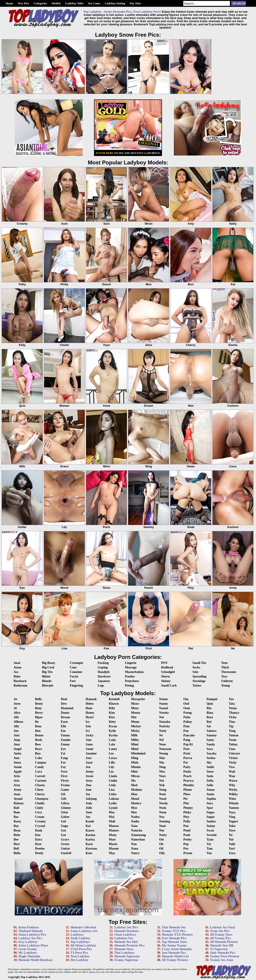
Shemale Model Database (35, 960)
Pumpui (212, 699)
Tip (231, 726)
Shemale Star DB (222, 945)
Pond (187, 830)
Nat (162, 717)
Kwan (113, 726)
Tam (210, 849)
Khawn (114, 704)
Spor (210, 808)
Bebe (17, 835)
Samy (210, 740)
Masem (114, 849)
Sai (209, 726)
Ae (15, 699)
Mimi (135, 744)
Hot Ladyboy (79, 960)
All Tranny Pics (220, 938)
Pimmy (188, 808)
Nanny (164, 704)
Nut (162, 830)
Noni (162, 794)
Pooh (187, 835)
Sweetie (212, 835)
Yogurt (233, 821)
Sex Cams (94, 3)
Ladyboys (77, 935)
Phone (187, 790)
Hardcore (104, 676)
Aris (17, 781)
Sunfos (211, 821)
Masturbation (134, 672)
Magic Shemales (29, 956)
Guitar (65, 849)
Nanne (163, 699)
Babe (17, 676)
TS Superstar (219, 949)
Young (225, 686)
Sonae (211, 790)
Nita (162, 772)
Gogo (64, 826)
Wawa (233, 781)
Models (56, 3)
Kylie (112, 731)
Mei (134, 717)
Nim (162, 758)
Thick (225, 667)
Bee (16, 839)
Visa (232, 767)
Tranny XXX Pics (174, 931)
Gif (63, 794)
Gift (63, 799)
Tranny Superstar (126, 960)
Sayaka (212, 753)
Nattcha (164, 726)
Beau (17, 830)
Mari (112, 839)
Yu (231, 835)
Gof (63, 821)
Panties (130, 676)
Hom (89, 708)
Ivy (88, 731)
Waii (232, 772)
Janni (89, 749)
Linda (113, 776)
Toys (224, 676)
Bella (17, 853)
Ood (186, 704)
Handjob (104, 672)
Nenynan (165, 749)
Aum (17, 794)
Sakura (212, 731)
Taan (210, 839)
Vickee (233, 758)
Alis (16, 717)
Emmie (66, 740)
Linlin (113, 781)
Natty (163, 731)
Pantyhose (132, 681)
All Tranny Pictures (175, 960)
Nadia (135, 821)
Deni (64, 699)
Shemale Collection (83, 927)
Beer (17, 844)
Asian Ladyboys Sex (84, 931)
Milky (135, 740)
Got (63, 835)
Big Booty (49, 663)
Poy (186, 849)
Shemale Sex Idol (126, 942)
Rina (210, 713)
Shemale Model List (175, 956)
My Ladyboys (28, 953)
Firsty (65, 781)
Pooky (187, 839)
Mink (135, 763)
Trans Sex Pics (220, 931)
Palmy (188, 722)
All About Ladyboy (83, 945)
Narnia (164, 713)
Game (65, 790)
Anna (17, 763)
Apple (18, 772)
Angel (18, 749)
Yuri (232, 849)
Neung (163, 753)
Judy (89, 803)
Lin (111, 772)
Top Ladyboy (29, 977)
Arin (17, 776)
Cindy (39, 808)
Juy (88, 817)
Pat (186, 763)
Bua (38, 753)
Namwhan (138, 839)
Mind (135, 749)
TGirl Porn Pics (81, 949)
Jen (88, 767)
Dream (65, 717)
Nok (162, 785)
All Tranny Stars (221, 935)
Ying (232, 817)
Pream (188, 853)
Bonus (39, 735)
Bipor (39, 717)
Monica (136, 803)
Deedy (39, 853)
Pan (186, 731)
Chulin (40, 803)
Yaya (232, 812)
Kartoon (91, 849)
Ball (16, 808)
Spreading (199, 676)
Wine (232, 799)
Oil (161, 849)
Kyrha (113, 735)
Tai (209, 844)
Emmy (65, 744)
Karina (91, 835)
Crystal (40, 826)
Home (9, 3)
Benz (39, 708)
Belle (39, 699)
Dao (38, 835)
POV (164, 663)
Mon (134, 794)
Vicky (233, 763)
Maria (113, 844)
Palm (187, 717)
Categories (40, 3)
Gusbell (66, 853)
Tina (232, 722)
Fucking (103, 663)
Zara (232, 853)
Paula (187, 772)
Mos (134, 812)
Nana (135, 849)
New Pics (23, 3)
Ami (17, 735)
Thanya (234, 713)
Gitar (64, 812)
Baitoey (19, 803)
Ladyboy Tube (74, 3)
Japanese (104, 681)
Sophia (211, 799)
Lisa (112, 790)
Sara (210, 749)
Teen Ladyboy (80, 956)
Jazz (89, 758)
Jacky (90, 735)
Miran (135, 776)
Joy (88, 794)
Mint (134, 772)
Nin (162, 763)
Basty (17, 821)
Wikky (233, 794)
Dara (39, 839)
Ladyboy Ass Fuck (222, 927)
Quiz (210, 704)
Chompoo (42, 799)
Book (39, 740)
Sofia (210, 781)
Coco (39, 812)
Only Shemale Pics (223, 953)
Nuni (162, 826)
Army (18, 790)
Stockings (199, 681)
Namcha (137, 830)
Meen (135, 708)
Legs (101, 686)
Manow (114, 830)
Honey (90, 713)
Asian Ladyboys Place (33, 945)
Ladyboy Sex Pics (30, 938)
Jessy (89, 781)
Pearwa (188, 781)
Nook (163, 808)
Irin (88, 726)
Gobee (65, 817)
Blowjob (48, 686)
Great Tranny (28, 949)
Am (16, 731)
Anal (17, 663)
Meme (135, 722)
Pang (187, 740)
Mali (112, 821)
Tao (231, 699)
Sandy (211, 744)
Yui (231, 839)
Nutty (163, 835)
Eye (63, 749)
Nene (162, 744)
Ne (161, 735)
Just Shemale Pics (174, 953)
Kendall (114, 699)
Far (63, 763)
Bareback (20, 681)
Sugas (211, 812)
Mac (112, 812)
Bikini (46, 676)
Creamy (41, 821)
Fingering (76, 686)
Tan (209, 853)
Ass (16, 672)
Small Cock (169, 686)
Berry (39, 713)
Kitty (112, 722)
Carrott (40, 776)
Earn (64, 722)
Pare (186, 749)
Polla (187, 821)
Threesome (229, 672)
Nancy (135, 853)
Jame (89, 744)
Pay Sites (135, 3)
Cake (39, 758)
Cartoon (41, 781)
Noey (162, 776)
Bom (38, 726)
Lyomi (113, 808)
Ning (162, 767)
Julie (89, 808)
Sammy (212, 735)
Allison (18, 722)
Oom (187, 708)
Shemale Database (127, 931)
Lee (111, 753)
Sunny (211, 826)
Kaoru (90, 830)
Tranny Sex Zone (222, 960)
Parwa (188, 758)
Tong (232, 731)
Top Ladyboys (80, 942)
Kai (88, 826)
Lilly (112, 763)
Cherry (40, 794)
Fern (64, 772)
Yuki (232, 844)
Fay (63, 767)
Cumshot (76, 672)
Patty (187, 767)
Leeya (113, 758)
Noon (163, 812)
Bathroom (20, 686)
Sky (209, 763)
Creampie (76, 663)
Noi (161, 781)
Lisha (112, 794)
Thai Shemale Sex (174, 927)
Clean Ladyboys (125, 935)
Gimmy (66, 808)
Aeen (17, 704)
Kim (112, 713)
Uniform (227, 681)
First (64, 776)
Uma (232, 749)
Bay (16, 826)
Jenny (90, 772)
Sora (210, 803)
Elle (63, 726)
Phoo (187, 794)
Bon (38, 731)
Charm (40, 785)
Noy (162, 817)
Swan (210, 830)
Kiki (112, 708)
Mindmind (138, 753)
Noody (163, 803)
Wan (232, 776)
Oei (161, 839)
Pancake (189, 735)
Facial (74, 676)
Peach (187, 776)
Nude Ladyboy (80, 938)
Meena (135, 713)
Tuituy (233, 744)
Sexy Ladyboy (28, 942)
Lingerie (131, 663)
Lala (112, 744)
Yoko (232, 826)
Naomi (164, 708)
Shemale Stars (124, 949)
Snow (210, 772)
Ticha (233, 717)
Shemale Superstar (127, 956)
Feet (73, 681)
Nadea (135, 817)
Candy (40, 767)
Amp (17, 740)
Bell (16, 849)
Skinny (166, 681)
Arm (17, 785)
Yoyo (232, 830)
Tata (232, 704)
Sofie (210, 785)
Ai (15, 708)
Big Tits (47, 672)
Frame (65, 785)
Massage (131, 667)
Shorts (165, 676)
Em (63, 731)
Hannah (91, 699)
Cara (39, 772)
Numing (164, 821)
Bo (37, 722)
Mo (133, 781)
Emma (65, 735)
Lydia (113, 803)
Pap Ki (188, 744)
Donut (65, 713)
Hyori (90, 717)
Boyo (39, 749)
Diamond (67, 708)
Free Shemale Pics (174, 938)
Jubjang (91, 799)
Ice (88, 722)
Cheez (39, 790)
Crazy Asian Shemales (177, 949)
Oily (162, 853)
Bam (17, 812)
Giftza (65, 803)
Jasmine (91, 753)
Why (232, 785)
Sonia (210, 794)
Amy (17, 744)
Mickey (136, 726)
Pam (186, 726)
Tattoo (197, 686)
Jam (89, 740)
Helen (90, 704)
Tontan (234, 735)
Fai (63, 753)
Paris (187, 753)
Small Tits (199, 663)
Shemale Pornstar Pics (129, 945)
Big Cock (48, 667)
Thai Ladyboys (124, 953)
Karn (89, 844)
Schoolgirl (168, 672)
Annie (18, 767)
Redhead (167, 667)
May (112, 853)
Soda (210, 776)
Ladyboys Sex (124, 938)
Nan (134, 844)
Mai (111, 817)
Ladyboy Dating (115, 3)
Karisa (90, 839)
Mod (134, 785)
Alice (17, 713)
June (89, 812)
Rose (210, 717)
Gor (63, 830)
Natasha (165, 722)
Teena (233, 708)
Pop (186, 844)
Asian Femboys (28, 927)
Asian (17, 667)
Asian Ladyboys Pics (32, 935)
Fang (64, 758)
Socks (196, 667)
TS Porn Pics (79, 953)
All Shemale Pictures (224, 942)
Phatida (189, 785)
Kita (112, 717)
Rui (209, 722)
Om (186, 699)
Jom (89, 790)
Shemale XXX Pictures (177, 935)
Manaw (114, 826)
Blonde (47, 681)
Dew (64, 704)
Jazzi (89, 763)
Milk (134, 735)
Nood (163, 799)
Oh (161, 844)
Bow (38, 744)
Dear (39, 844)
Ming (135, 758)
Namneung (138, 835)
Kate (89, 853)
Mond (135, 799)
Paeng (187, 713)
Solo (196, 672)
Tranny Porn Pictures (225, 956)
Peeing (129, 686)
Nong (163, 790)
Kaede (90, 821)
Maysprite (138, 699)
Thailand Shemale (31, 931)
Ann (17, 758)
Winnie (234, 803)
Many (113, 835)
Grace (65, 839)
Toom (233, 740)
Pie (185, 799)
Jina (89, 785)
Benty (39, 704)
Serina (211, 758)
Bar (16, 817)
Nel (161, 740)
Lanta (113, 749)
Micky (135, 731)
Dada (39, 830)
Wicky (233, 790)
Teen (224, 663)
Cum (73, 667)
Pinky (187, 812)
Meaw (135, 704)
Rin (209, 708)
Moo (134, 808)
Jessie (89, 776)
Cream (40, 817)
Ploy (186, 817)
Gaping (103, 667)
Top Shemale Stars (174, 942)
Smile (210, 767)
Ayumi (18, 799)
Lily (111, 767)
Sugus (211, 817)
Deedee (40, 849)
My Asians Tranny (174, 945)
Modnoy (137, 790)
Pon (186, 826)
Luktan (114, 799)
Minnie (136, 767)
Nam (134, 826)
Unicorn (234, 753)
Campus (41, 763)
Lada (112, 740)
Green (65, 844)
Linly (112, 785)
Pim (186, 803)
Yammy (234, 808)
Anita (17, 753)
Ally (16, 726)
